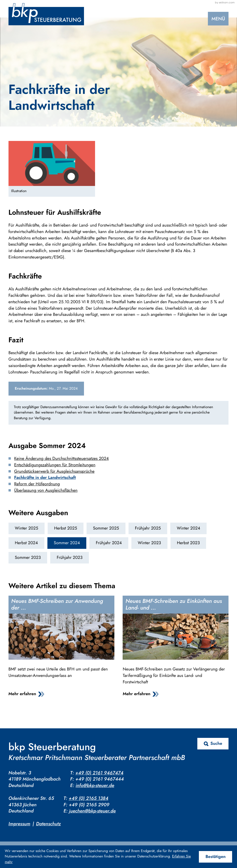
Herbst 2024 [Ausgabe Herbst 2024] (26, 543)
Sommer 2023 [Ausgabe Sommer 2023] (28, 558)
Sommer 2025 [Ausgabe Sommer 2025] (106, 528)
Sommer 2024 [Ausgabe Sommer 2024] (67, 543)
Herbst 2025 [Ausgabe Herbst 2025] (66, 528)
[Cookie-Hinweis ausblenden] (216, 857)
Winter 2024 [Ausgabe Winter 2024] (188, 528)
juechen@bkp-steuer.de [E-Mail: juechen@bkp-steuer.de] (92, 811)
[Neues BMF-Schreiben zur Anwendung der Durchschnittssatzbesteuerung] (61, 648)
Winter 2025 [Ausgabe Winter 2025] (27, 528)
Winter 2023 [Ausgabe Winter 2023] (149, 543)
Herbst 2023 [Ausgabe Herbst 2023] (188, 543)
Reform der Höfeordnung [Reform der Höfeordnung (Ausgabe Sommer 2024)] (37, 484)
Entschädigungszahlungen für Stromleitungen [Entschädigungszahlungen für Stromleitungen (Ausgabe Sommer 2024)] (55, 465)
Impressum (19, 824)
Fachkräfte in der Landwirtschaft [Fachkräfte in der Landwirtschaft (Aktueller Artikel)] (45, 478)
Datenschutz (48, 824)
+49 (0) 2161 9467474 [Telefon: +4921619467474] (99, 773)
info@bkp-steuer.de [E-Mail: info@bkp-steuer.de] (95, 785)
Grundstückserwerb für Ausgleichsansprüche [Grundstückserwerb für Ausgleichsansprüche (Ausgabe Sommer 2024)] (54, 471)
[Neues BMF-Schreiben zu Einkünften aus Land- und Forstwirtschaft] (176, 648)
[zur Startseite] (46, 14)
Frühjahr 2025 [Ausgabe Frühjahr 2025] (148, 528)
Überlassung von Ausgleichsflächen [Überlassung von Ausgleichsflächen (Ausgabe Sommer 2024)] (46, 490)
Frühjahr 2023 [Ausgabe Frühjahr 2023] (70, 558)
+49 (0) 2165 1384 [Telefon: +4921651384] (89, 798)
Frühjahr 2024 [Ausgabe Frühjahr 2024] (109, 543)
